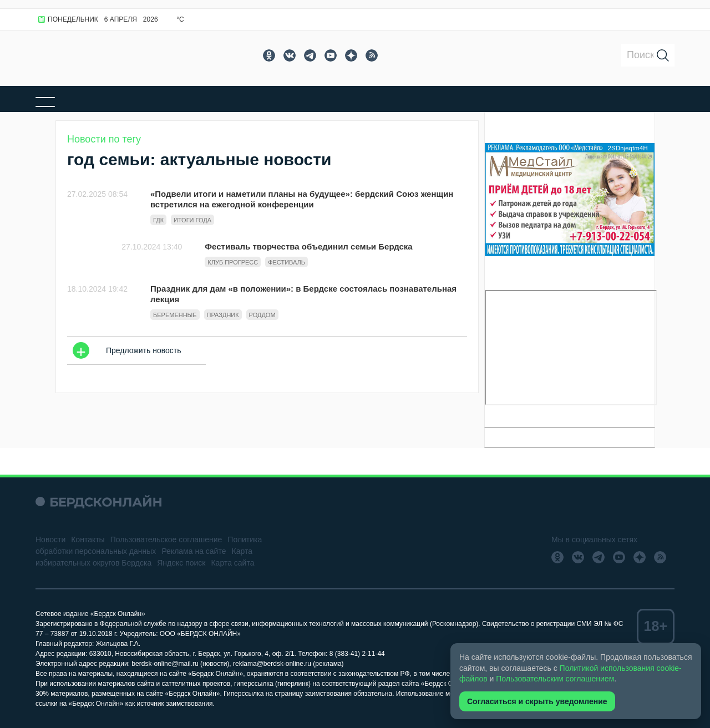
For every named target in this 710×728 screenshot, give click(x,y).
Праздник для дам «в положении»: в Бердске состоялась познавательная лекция (303, 294)
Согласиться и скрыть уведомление (537, 701)
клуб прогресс (233, 262)
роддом (262, 315)
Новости (50, 539)
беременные (175, 315)
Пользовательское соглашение (166, 539)
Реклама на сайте (194, 551)
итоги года (192, 220)
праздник (223, 315)
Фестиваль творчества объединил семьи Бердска (308, 246)
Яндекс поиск (181, 563)
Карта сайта (232, 563)
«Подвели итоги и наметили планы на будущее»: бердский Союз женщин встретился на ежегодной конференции (302, 199)
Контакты (88, 539)
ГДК (158, 220)
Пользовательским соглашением (555, 679)
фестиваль (286, 262)
